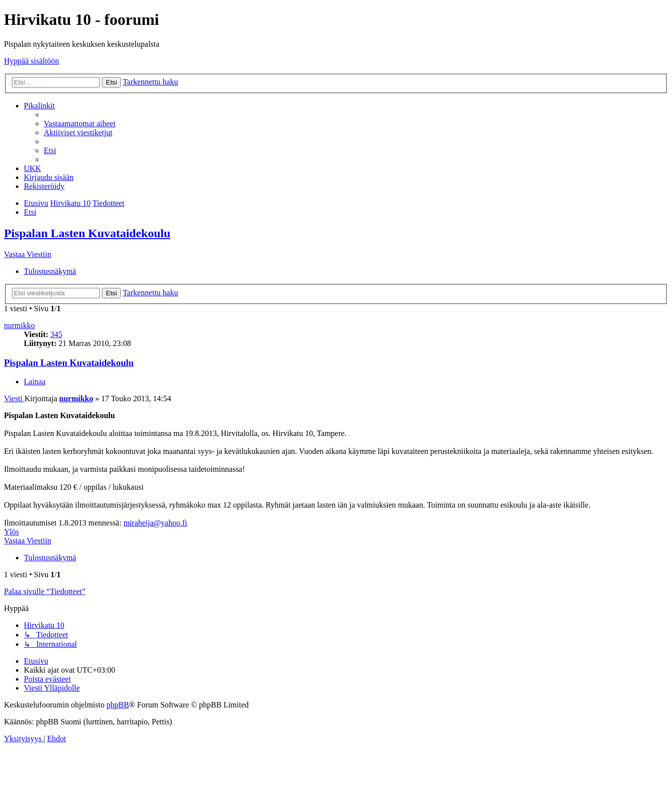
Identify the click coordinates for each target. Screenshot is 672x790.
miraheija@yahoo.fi (155, 523)
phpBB (118, 705)
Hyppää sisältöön (32, 61)
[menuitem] (80, 124)
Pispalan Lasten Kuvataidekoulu (87, 233)
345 (56, 334)
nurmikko (19, 325)
